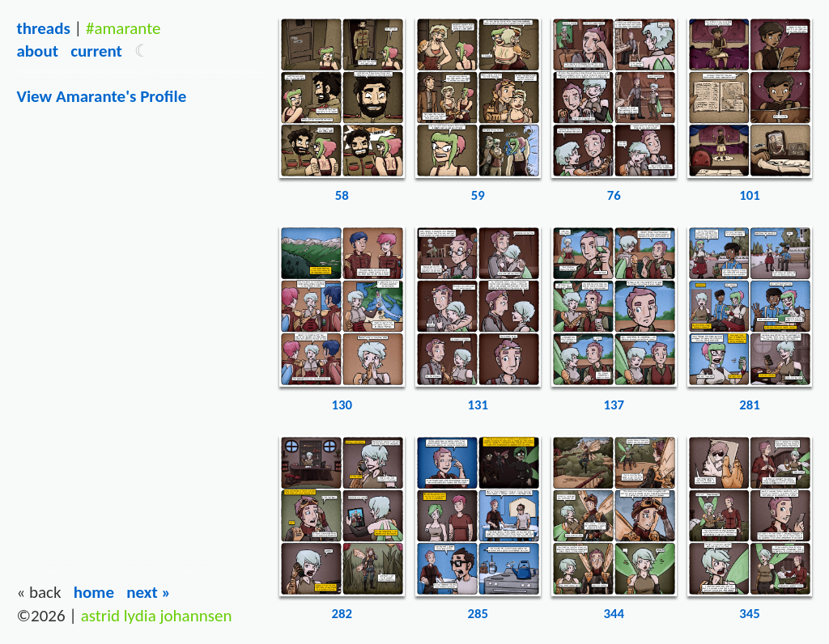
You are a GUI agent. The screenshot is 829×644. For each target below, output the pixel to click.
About (37, 51)
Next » (149, 592)
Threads (43, 28)
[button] (142, 51)
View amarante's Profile (101, 96)
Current (96, 51)
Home (94, 592)
